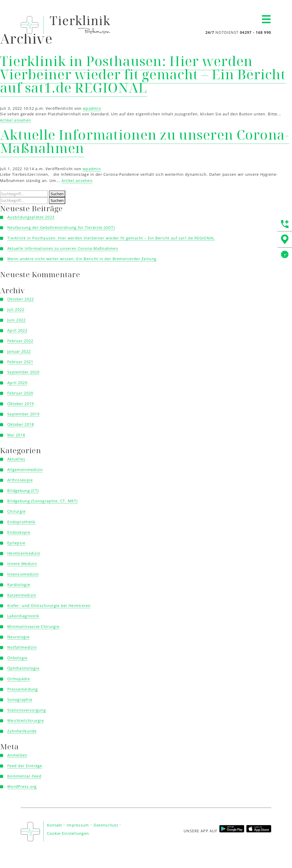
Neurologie (18, 637)
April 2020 (17, 383)
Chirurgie (17, 511)
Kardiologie (19, 585)
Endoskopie (19, 532)
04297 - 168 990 (255, 32)
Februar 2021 (20, 362)
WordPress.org (22, 786)
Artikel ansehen (15, 120)
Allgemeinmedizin (25, 470)
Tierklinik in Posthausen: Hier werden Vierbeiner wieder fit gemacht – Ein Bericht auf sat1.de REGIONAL (143, 74)
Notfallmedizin (22, 647)
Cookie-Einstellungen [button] (68, 833)
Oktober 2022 (21, 299)
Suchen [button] (57, 194)
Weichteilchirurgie (26, 720)
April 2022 (17, 330)
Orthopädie (19, 679)
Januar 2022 (19, 351)
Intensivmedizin (23, 574)
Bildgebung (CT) (23, 491)
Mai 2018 (16, 435)
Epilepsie (16, 543)
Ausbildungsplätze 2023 (31, 217)
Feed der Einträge (25, 766)
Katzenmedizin (22, 595)
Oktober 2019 (21, 404)
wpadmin (92, 108)
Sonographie (20, 700)
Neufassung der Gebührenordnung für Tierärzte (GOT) (61, 227)
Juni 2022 (17, 320)
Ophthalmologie (23, 668)
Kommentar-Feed (24, 776)
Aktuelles (16, 459)
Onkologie (17, 658)
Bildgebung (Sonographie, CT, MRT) (42, 501)
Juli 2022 (16, 309)
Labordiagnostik (23, 616)
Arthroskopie (20, 480)
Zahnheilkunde (22, 731)
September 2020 (23, 372)
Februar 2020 (20, 393)
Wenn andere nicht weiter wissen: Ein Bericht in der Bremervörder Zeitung (82, 259)
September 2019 (23, 414)
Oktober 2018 (21, 424)
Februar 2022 (20, 341)
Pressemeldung (23, 689)
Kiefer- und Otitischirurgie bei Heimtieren (49, 606)
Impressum (78, 825)
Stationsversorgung (27, 710)
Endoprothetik (21, 522)
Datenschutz (106, 825)
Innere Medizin (22, 564)
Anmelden (17, 755)
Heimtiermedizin (24, 553)
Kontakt (55, 825)
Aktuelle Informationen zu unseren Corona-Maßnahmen (145, 141)
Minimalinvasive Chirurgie (33, 626)
